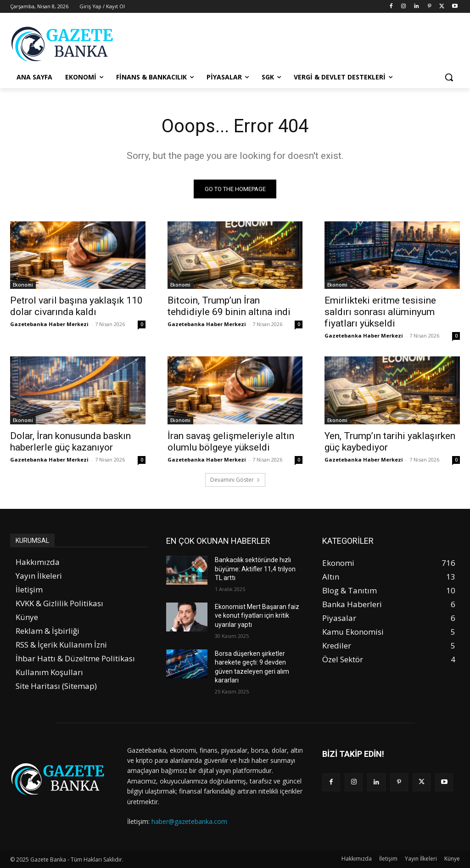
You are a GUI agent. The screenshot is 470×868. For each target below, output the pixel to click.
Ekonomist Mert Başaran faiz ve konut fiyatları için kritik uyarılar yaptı (257, 616)
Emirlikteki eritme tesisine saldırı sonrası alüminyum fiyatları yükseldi (380, 312)
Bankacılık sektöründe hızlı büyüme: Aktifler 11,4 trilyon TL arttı (255, 569)
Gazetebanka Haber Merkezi (49, 324)
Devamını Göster (235, 480)
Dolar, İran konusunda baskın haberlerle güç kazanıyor (70, 442)
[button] (449, 77)
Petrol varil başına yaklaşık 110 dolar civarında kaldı (76, 307)
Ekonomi (23, 285)
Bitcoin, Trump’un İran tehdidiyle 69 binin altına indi (229, 307)
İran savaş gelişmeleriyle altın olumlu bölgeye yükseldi (231, 442)
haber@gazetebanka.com (189, 821)
